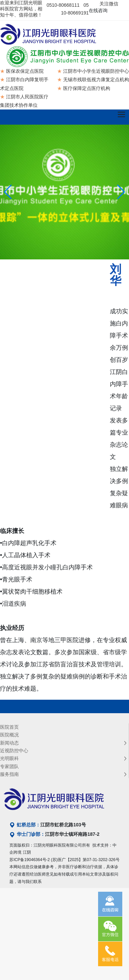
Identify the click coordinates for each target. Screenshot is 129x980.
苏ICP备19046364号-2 (30, 860)
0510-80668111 (63, 5)
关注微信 (109, 4)
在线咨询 (98, 10)
